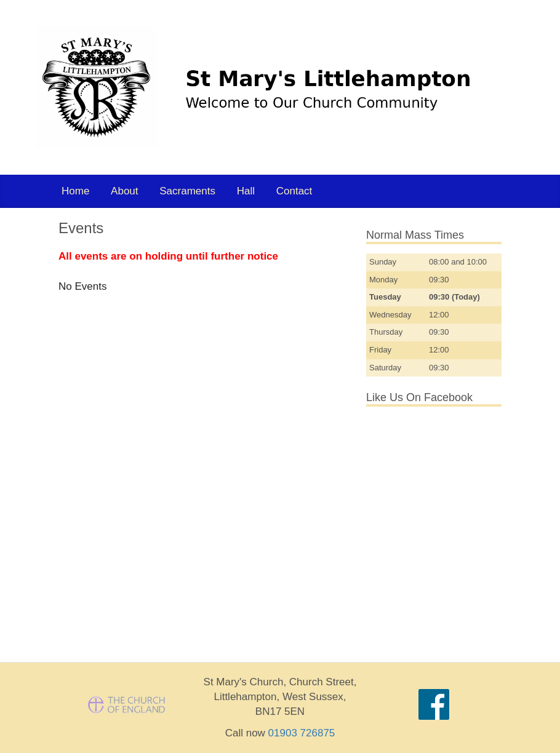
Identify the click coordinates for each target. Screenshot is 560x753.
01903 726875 (302, 733)
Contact (294, 191)
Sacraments (187, 191)
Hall (246, 191)
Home (75, 191)
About (124, 191)
